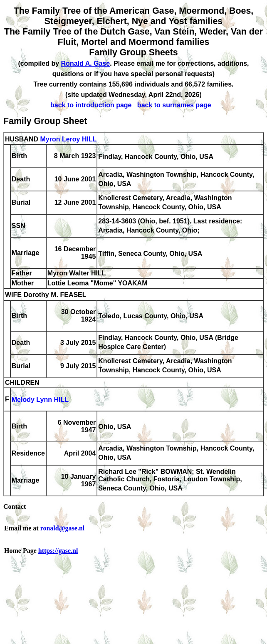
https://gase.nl (58, 551)
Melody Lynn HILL (40, 400)
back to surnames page (174, 105)
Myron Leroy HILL (68, 139)
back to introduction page (91, 105)
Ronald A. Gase (86, 63)
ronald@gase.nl (63, 528)
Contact (15, 507)
